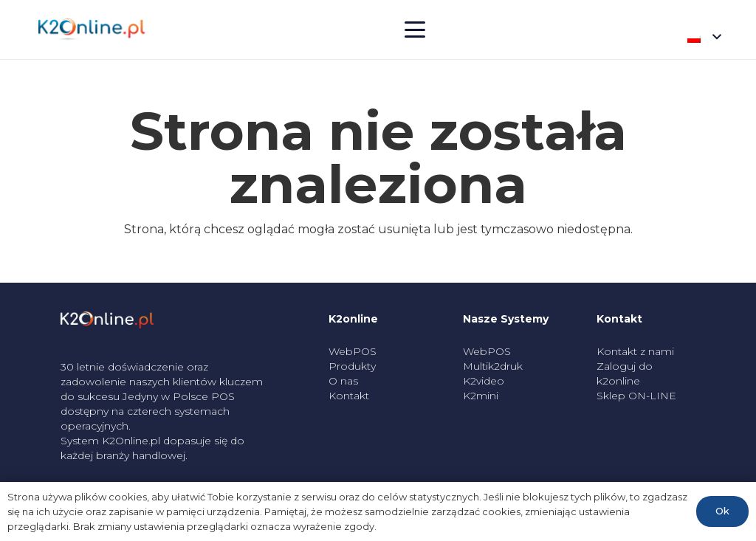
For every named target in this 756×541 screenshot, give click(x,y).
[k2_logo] (92, 30)
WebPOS (353, 351)
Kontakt (349, 396)
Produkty (352, 366)
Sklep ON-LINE (636, 396)
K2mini (481, 396)
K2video (484, 381)
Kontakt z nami (635, 351)
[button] (415, 30)
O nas (343, 381)
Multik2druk (493, 366)
